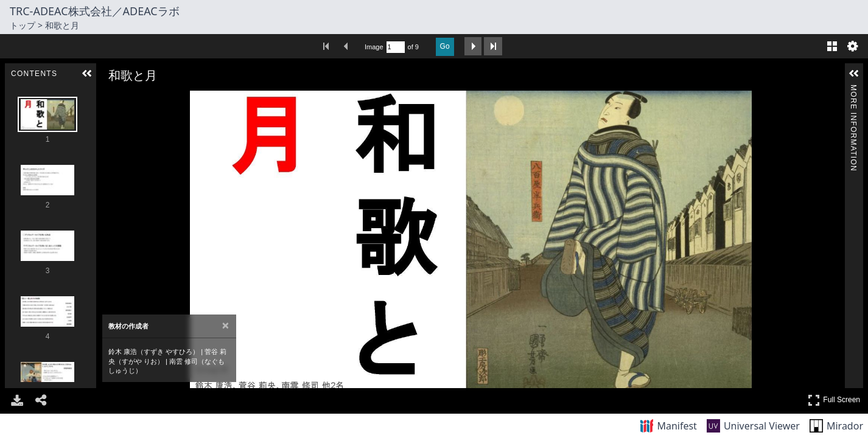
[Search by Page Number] (396, 47)
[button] (87, 74)
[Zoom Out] (127, 99)
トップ (23, 25)
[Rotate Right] (144, 99)
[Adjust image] (161, 99)
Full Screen (834, 400)
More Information (853, 90)
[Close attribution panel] (226, 326)
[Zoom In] (110, 99)
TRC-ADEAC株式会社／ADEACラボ (95, 11)
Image (374, 47)
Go (445, 46)
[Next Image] (831, 240)
